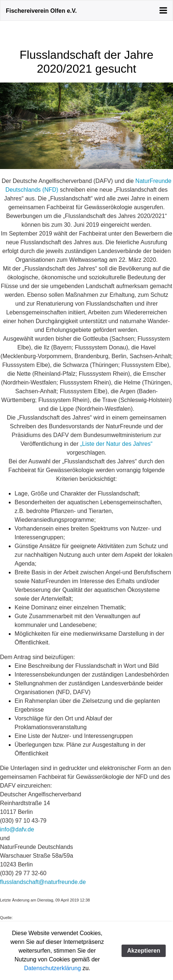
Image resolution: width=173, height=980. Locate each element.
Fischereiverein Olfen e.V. (41, 11)
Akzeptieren (144, 951)
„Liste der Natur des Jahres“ (116, 444)
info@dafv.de (17, 829)
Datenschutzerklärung (53, 968)
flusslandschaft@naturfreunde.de (43, 882)
